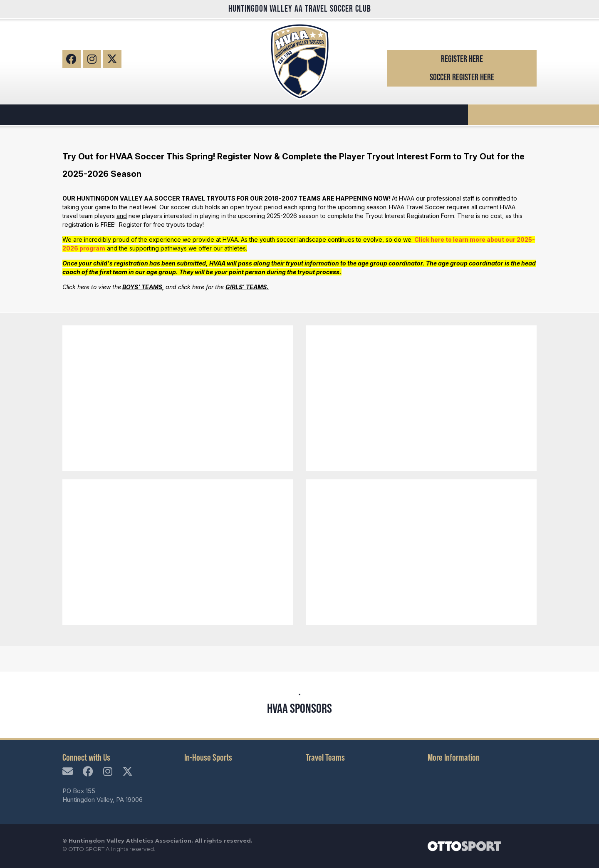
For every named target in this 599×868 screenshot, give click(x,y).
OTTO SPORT (86, 849)
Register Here (462, 59)
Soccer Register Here (462, 77)
